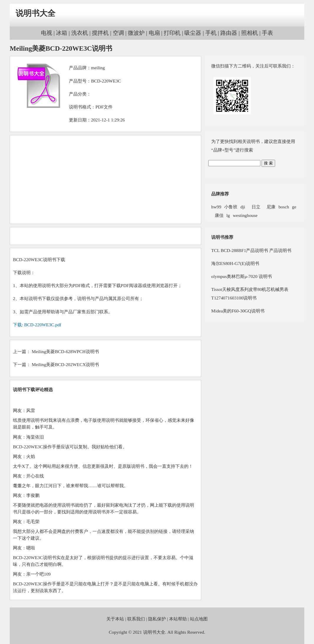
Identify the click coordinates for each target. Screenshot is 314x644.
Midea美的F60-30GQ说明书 (238, 311)
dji (243, 207)
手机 (211, 33)
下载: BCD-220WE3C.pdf (37, 325)
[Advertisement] (105, 179)
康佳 (217, 215)
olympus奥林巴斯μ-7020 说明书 (242, 276)
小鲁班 (231, 207)
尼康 (270, 207)
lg (228, 215)
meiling (98, 68)
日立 (254, 207)
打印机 (172, 33)
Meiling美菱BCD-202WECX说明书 (66, 364)
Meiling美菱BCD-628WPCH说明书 (65, 351)
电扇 (154, 33)
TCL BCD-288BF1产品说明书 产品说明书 (251, 250)
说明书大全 (35, 13)
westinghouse (245, 215)
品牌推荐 (220, 194)
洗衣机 (80, 33)
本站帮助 (178, 619)
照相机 (250, 33)
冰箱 (62, 33)
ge (294, 207)
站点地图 (199, 619)
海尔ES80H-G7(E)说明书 (235, 263)
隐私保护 (157, 619)
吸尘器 (193, 33)
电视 (47, 33)
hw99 (216, 207)
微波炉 (136, 33)
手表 (267, 33)
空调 (118, 33)
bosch (284, 207)
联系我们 (136, 619)
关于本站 (115, 619)
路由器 (229, 33)
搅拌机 (100, 33)
